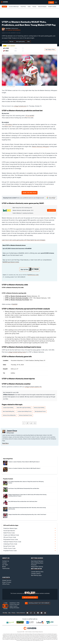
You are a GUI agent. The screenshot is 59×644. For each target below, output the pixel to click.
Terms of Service (21, 613)
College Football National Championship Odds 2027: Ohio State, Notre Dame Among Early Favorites (27, 508)
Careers (5, 563)
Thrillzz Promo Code (9, 548)
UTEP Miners (8, 124)
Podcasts (34, 565)
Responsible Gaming (37, 567)
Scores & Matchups (14, 7)
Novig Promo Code (9, 546)
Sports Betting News (37, 563)
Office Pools (6, 584)
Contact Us (6, 561)
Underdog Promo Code (10, 544)
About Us (6, 558)
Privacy (13, 613)
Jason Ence (8, 28)
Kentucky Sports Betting (39, 408)
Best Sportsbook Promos (40, 411)
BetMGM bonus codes (33, 275)
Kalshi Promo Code (9, 533)
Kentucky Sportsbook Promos (25, 415)
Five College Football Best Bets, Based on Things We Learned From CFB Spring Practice (26, 482)
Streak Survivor (7, 580)
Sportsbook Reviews (37, 561)
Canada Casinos (36, 573)
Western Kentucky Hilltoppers (41, 146)
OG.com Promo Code (10, 537)
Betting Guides (37, 558)
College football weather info (33, 387)
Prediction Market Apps (10, 528)
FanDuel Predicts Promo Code (12, 542)
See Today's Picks (50, 50)
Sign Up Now (29, 269)
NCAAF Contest (52, 7)
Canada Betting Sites (37, 572)
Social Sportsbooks (9, 531)
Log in (51, 2)
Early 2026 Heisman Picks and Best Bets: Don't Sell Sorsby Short (23, 501)
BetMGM (15, 304)
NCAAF (4, 7)
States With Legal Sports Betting (24, 408)
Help (9, 613)
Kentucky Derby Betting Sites (9, 415)
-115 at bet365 (29, 116)
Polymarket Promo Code (11, 539)
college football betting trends (17, 352)
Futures (34, 7)
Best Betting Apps (36, 575)
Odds (29, 7)
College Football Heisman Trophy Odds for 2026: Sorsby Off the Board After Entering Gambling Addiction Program (27, 495)
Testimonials (6, 568)
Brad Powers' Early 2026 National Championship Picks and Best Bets (24, 488)
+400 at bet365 (52, 210)
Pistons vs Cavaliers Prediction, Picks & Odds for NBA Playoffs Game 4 (24, 468)
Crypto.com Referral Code (11, 535)
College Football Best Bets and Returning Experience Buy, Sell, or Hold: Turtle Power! (27, 514)
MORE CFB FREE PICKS (30, 193)
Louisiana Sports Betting (8, 408)
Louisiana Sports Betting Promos (25, 411)
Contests (6, 577)
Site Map (5, 613)
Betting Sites (36, 569)
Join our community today (30, 597)
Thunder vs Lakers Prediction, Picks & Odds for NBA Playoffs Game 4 (24, 462)
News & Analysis (42, 7)
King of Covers (7, 582)
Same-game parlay (20, 41)
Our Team (5, 565)
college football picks (20, 106)
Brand (4, 567)
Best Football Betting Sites (9, 411)
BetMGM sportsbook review (11, 262)
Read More (5, 443)
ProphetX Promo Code (10, 551)
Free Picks (23, 7)
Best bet (12, 41)
